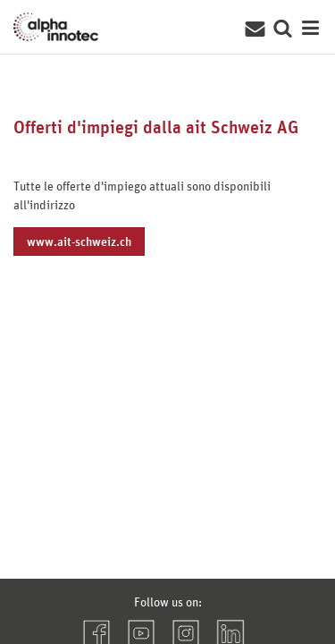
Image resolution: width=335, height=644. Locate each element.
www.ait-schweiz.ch (79, 241)
